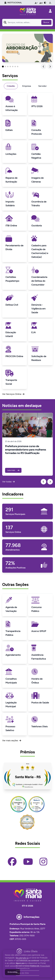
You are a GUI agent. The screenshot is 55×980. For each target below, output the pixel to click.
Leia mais (13, 470)
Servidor (42, 86)
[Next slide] (50, 67)
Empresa (27, 86)
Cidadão (11, 86)
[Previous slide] (44, 67)
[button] (3, 67)
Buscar (46, 22)
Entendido (12, 972)
